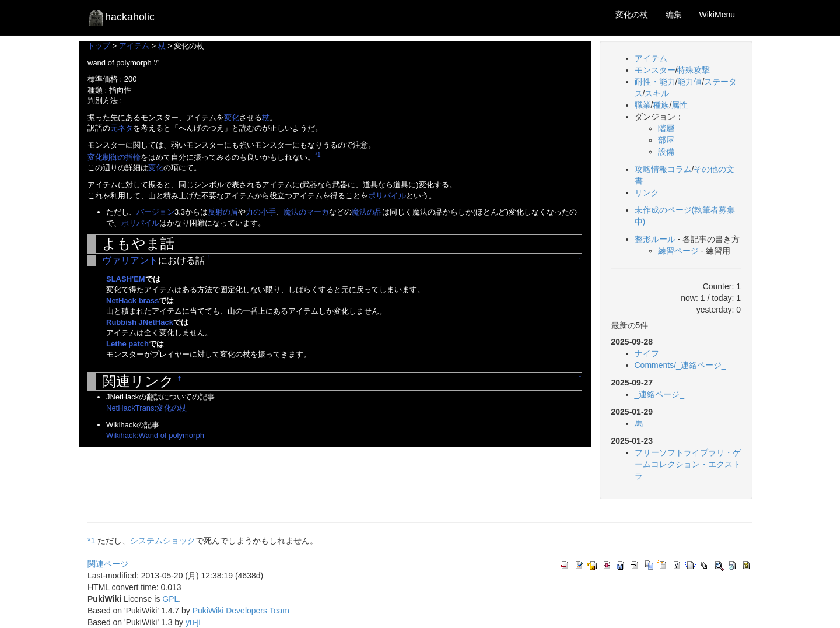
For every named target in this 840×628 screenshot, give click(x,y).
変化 (232, 117)
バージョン (155, 212)
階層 (666, 128)
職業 (643, 105)
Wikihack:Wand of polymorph (155, 435)
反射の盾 (223, 212)
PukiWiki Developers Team (241, 611)
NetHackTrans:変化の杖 (146, 408)
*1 (318, 155)
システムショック (163, 541)
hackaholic (121, 17)
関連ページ (108, 564)
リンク (647, 192)
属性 (680, 105)
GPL (170, 599)
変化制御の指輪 (114, 157)
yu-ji (193, 622)
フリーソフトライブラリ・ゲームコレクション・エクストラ (688, 464)
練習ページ (678, 251)
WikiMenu (717, 15)
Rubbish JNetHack (140, 322)
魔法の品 (367, 212)
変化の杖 (632, 15)
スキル (657, 93)
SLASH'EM (126, 279)
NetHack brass (132, 301)
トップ (99, 46)
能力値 (689, 82)
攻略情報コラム (663, 169)
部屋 (666, 140)
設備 (666, 152)
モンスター (655, 70)
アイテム (134, 46)
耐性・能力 (655, 82)
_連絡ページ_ (660, 394)
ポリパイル (387, 196)
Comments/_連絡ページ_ (680, 365)
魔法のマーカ (306, 212)
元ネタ (122, 128)
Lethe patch (127, 344)
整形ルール (655, 239)
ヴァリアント (130, 260)
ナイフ (647, 353)
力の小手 (261, 212)
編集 (674, 15)
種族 (661, 105)
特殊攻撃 (694, 70)
